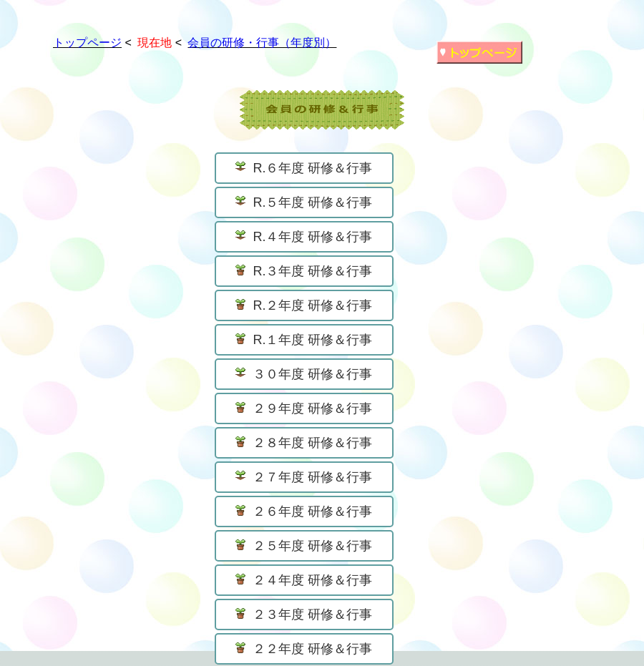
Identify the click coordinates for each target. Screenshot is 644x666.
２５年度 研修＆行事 (304, 546)
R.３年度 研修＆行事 (304, 271)
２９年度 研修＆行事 (304, 408)
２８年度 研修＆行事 (304, 443)
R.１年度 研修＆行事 (304, 340)
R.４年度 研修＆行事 (304, 237)
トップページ (87, 43)
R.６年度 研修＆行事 (304, 168)
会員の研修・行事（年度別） (262, 43)
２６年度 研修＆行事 (304, 511)
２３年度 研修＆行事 (304, 614)
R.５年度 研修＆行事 (304, 202)
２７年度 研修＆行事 (304, 477)
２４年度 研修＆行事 (304, 580)
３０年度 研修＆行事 (304, 374)
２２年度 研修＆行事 (304, 649)
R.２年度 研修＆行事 (304, 305)
